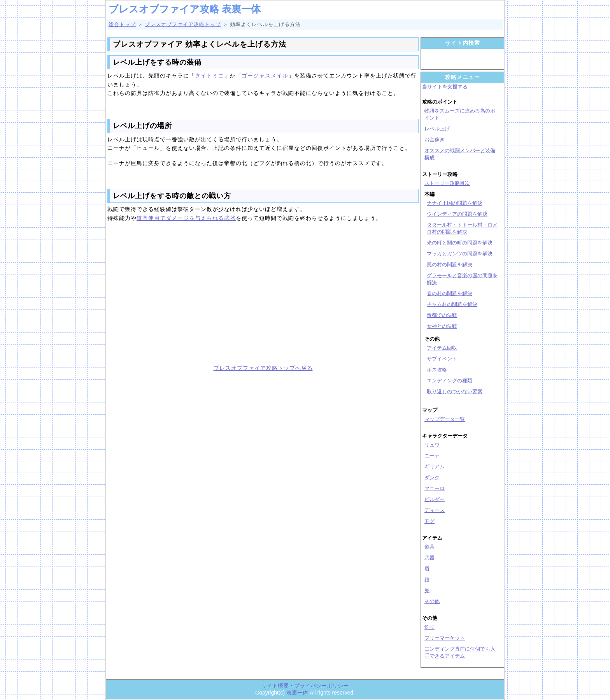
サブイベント (442, 359)
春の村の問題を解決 (450, 293)
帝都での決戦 (442, 315)
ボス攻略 (437, 370)
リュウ (432, 445)
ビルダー (435, 499)
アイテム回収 (442, 348)
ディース (435, 510)
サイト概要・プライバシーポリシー (305, 686)
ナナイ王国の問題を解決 (455, 203)
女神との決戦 (442, 326)
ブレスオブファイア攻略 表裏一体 (185, 9)
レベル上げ (437, 129)
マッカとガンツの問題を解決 (460, 254)
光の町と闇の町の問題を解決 (460, 243)
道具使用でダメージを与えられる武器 (186, 218)
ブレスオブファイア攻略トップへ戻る (263, 368)
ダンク (432, 478)
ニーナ (432, 456)
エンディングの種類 (450, 381)
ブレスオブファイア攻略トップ (183, 24)
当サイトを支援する (445, 87)
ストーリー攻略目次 (447, 183)
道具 (429, 547)
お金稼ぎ (435, 140)
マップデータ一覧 (445, 419)
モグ (429, 521)
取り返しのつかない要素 (455, 391)
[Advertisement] (182, 295)
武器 (429, 558)
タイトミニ (209, 76)
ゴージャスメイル (265, 76)
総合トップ (122, 24)
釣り (429, 627)
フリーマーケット (445, 638)
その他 (432, 601)
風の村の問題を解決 (450, 265)
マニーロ (435, 488)
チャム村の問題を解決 (452, 304)
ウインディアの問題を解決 (457, 214)
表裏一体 (297, 693)
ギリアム (435, 467)
